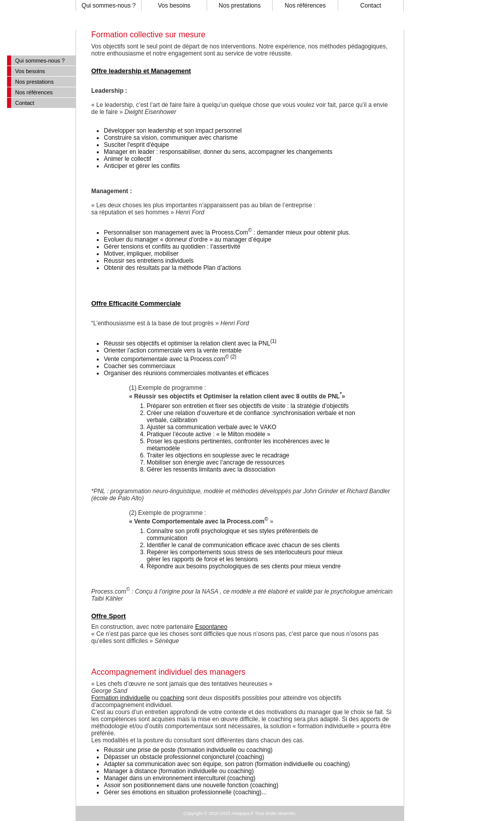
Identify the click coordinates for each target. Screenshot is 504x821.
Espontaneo (211, 627)
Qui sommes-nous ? (109, 6)
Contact (371, 6)
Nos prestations (240, 6)
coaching (172, 698)
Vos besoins (174, 6)
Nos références (305, 6)
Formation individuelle (121, 698)
